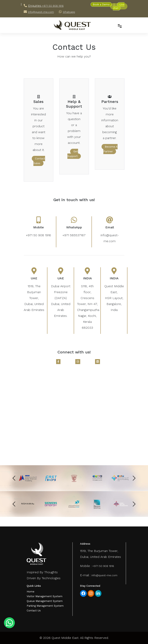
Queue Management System (45, 601)
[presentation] (14, 478)
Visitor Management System (45, 596)
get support (73, 154)
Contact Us (34, 611)
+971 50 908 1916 (52, 6)
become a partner (111, 149)
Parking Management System (45, 606)
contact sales (39, 161)
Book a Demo (101, 4)
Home (31, 592)
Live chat (119, 6)
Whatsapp (69, 12)
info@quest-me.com (41, 12)
